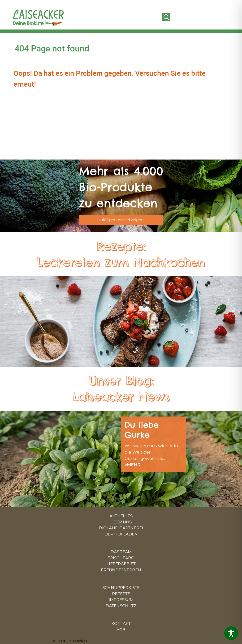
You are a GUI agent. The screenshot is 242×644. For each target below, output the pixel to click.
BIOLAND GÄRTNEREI (121, 528)
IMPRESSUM (121, 600)
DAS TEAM (121, 552)
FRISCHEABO (121, 558)
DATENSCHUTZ (121, 606)
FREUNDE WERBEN (121, 570)
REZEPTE (121, 594)
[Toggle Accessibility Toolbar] (231, 633)
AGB (121, 630)
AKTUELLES (121, 516)
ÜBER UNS (121, 522)
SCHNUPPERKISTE (121, 588)
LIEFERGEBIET (121, 564)
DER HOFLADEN (121, 534)
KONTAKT (121, 623)
